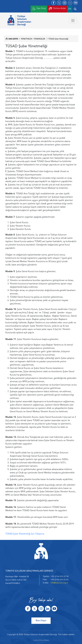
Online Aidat (57, 9)
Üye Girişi (39, 9)
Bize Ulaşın (41, 621)
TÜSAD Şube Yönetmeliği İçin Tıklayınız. (25, 534)
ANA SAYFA (13, 39)
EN (70, 9)
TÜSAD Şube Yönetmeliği (58, 39)
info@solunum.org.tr (59, 583)
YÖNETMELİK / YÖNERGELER (33, 39)
